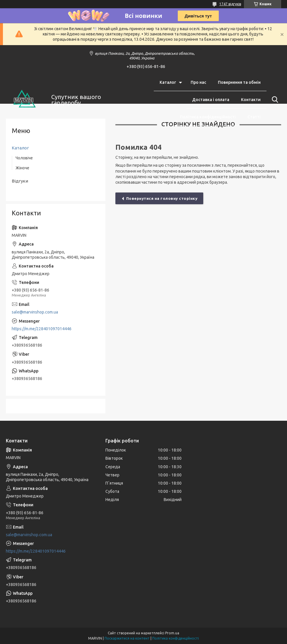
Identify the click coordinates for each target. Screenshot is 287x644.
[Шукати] (274, 100)
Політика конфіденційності (208, 117)
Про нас (198, 82)
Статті (254, 117)
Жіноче (22, 168)
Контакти (251, 100)
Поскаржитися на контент (127, 638)
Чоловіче (24, 158)
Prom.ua (172, 633)
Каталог (168, 82)
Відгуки (20, 181)
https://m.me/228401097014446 (42, 329)
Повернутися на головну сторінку (162, 198)
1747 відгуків (230, 4)
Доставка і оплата (211, 100)
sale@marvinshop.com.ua (35, 312)
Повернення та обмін (239, 82)
